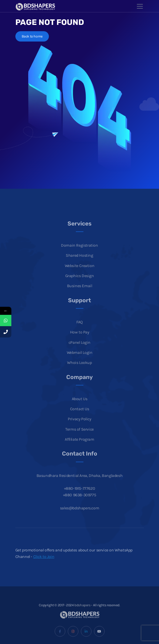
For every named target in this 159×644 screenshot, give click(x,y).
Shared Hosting (79, 261)
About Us (80, 404)
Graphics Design (80, 281)
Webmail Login (80, 358)
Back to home (32, 36)
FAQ (79, 328)
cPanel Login (79, 348)
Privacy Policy (79, 425)
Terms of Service (79, 435)
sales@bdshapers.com (79, 514)
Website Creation (80, 271)
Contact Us (80, 414)
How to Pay (80, 338)
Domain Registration (79, 251)
